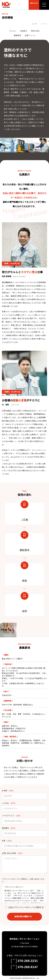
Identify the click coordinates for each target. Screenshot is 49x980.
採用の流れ (35, 31)
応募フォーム (30, 36)
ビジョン (13, 31)
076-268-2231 (28, 960)
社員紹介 (24, 31)
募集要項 (17, 36)
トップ (34, 24)
